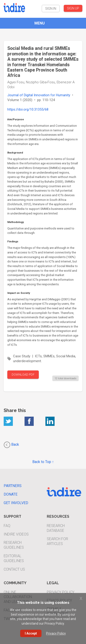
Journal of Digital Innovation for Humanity (39, 95)
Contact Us (14, 569)
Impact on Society (19, 293)
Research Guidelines (14, 545)
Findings (13, 241)
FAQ (7, 526)
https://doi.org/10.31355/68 (28, 109)
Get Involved (16, 503)
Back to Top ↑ (43, 462)
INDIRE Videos (16, 534)
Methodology (16, 222)
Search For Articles (57, 541)
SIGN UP (73, 8)
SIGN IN (51, 9)
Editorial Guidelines (14, 558)
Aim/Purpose (16, 119)
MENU (40, 23)
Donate (11, 494)
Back (11, 445)
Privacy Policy (61, 592)
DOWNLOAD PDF (23, 375)
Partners (13, 486)
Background (15, 153)
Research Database (56, 528)
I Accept (31, 633)
